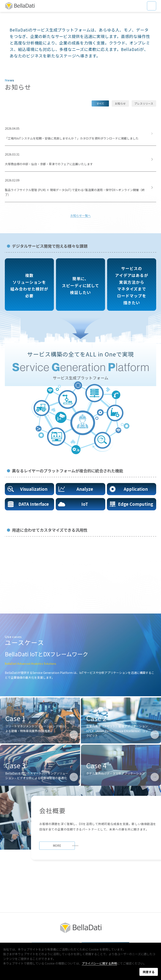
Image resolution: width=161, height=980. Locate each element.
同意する (149, 972)
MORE (57, 895)
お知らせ (120, 136)
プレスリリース (144, 136)
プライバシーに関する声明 (99, 963)
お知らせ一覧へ (80, 249)
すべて (100, 136)
